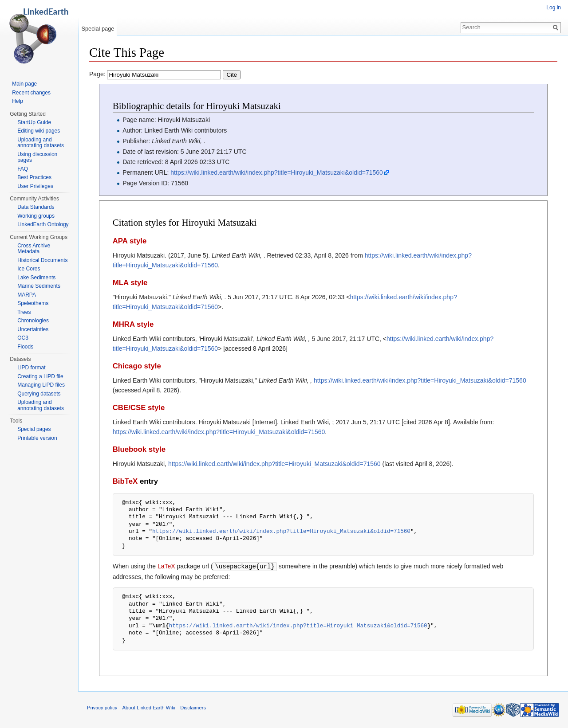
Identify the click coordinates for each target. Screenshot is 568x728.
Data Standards (36, 207)
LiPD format (31, 368)
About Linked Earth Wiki (149, 707)
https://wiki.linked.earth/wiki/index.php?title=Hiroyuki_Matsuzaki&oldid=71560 (277, 172)
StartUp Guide (34, 122)
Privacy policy (102, 707)
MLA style (130, 283)
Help (18, 101)
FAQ (23, 169)
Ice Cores (29, 269)
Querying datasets (39, 394)
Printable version (37, 438)
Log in (554, 8)
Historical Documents (42, 260)
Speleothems (33, 303)
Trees (24, 312)
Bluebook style (139, 449)
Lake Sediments (36, 278)
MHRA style (133, 324)
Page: (165, 74)
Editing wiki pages (39, 131)
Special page (98, 29)
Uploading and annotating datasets (41, 143)
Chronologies (33, 321)
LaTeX (166, 566)
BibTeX (125, 481)
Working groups (36, 216)
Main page (24, 84)
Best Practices (34, 177)
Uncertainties (33, 329)
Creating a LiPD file (40, 376)
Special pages (34, 429)
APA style (130, 241)
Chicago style (137, 366)
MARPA (27, 295)
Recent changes (31, 93)
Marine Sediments (39, 286)
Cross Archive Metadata (34, 249)
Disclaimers (193, 707)
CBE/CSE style (139, 408)
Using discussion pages (37, 157)
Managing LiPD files (41, 385)
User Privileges (35, 186)
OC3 (23, 338)
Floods (25, 347)
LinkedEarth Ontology (43, 224)
